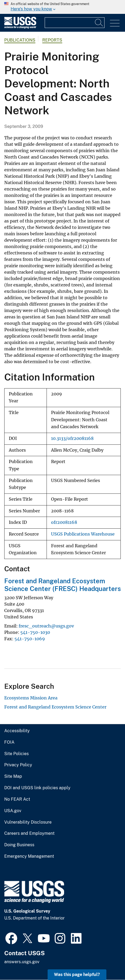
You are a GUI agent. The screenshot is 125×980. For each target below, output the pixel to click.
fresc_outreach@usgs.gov (46, 626)
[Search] (99, 23)
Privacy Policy (18, 765)
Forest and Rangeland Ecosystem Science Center (55, 707)
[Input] (75, 23)
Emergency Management (29, 856)
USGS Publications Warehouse (83, 534)
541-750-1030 (35, 632)
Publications (20, 40)
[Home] (20, 27)
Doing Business (19, 845)
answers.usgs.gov (22, 962)
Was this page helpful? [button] (77, 975)
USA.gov (13, 811)
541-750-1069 (30, 639)
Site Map (13, 776)
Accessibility (17, 731)
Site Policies (16, 754)
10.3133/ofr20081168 (72, 438)
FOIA (9, 742)
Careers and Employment (29, 833)
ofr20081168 (64, 522)
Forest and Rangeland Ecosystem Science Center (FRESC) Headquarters (62, 585)
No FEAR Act (17, 799)
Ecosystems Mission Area (31, 698)
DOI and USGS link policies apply (37, 788)
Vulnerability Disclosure (28, 822)
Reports (52, 40)
